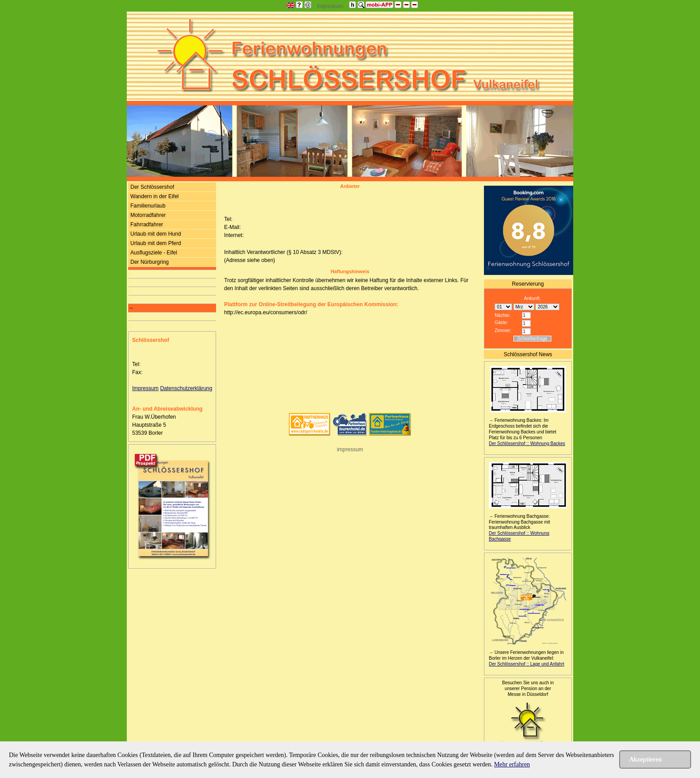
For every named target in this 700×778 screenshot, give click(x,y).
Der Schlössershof (152, 187)
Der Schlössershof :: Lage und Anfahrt (527, 664)
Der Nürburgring (150, 262)
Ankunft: (532, 298)
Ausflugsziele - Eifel (154, 253)
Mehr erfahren (512, 764)
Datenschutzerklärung (186, 388)
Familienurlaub (148, 206)
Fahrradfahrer (147, 225)
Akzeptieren (645, 759)
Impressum (145, 388)
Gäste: (501, 322)
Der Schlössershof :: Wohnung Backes (527, 443)
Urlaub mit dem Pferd (156, 243)
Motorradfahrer (148, 215)
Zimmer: (503, 331)
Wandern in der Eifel (154, 196)
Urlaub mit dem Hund (156, 234)
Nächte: (502, 315)
